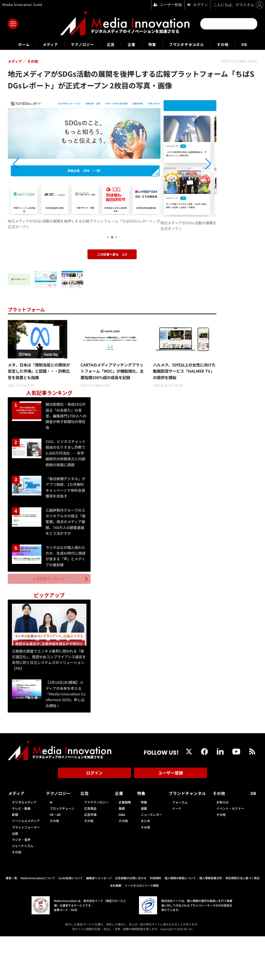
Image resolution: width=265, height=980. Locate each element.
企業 (131, 44)
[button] (39, 182)
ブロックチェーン (62, 852)
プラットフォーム (28, 346)
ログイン (94, 818)
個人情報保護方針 (211, 922)
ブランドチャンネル (190, 44)
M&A (121, 858)
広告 (110, 44)
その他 (230, 44)
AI (51, 846)
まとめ (144, 864)
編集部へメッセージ (99, 922)
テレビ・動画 (21, 852)
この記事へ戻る (112, 291)
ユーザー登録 (171, 818)
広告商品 (90, 852)
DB (252, 44)
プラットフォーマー (26, 871)
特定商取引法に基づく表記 (242, 922)
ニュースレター (150, 858)
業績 (121, 852)
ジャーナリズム (23, 889)
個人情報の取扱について (180, 922)
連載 (142, 852)
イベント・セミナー (231, 852)
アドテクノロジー (96, 846)
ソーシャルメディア (26, 864)
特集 (153, 44)
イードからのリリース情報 (142, 929)
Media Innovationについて (38, 922)
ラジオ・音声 (21, 883)
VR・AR (55, 858)
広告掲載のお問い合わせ (131, 922)
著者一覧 (11, 922)
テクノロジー (79, 44)
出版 (15, 877)
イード (175, 852)
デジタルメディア (24, 846)
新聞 (15, 858)
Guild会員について (71, 922)
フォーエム (178, 846)
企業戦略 (124, 846)
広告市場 (90, 858)
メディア (45, 44)
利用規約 (156, 922)
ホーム (16, 44)
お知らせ (224, 846)
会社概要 (116, 929)
